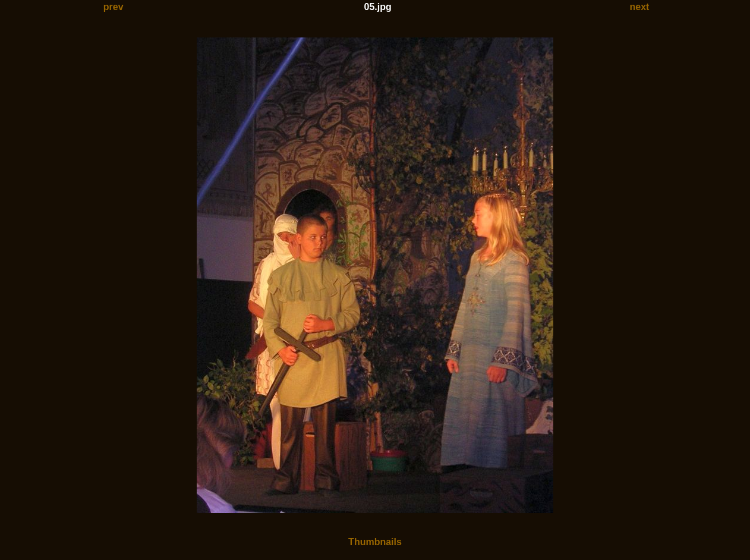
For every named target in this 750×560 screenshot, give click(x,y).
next (640, 7)
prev (114, 7)
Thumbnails (375, 542)
